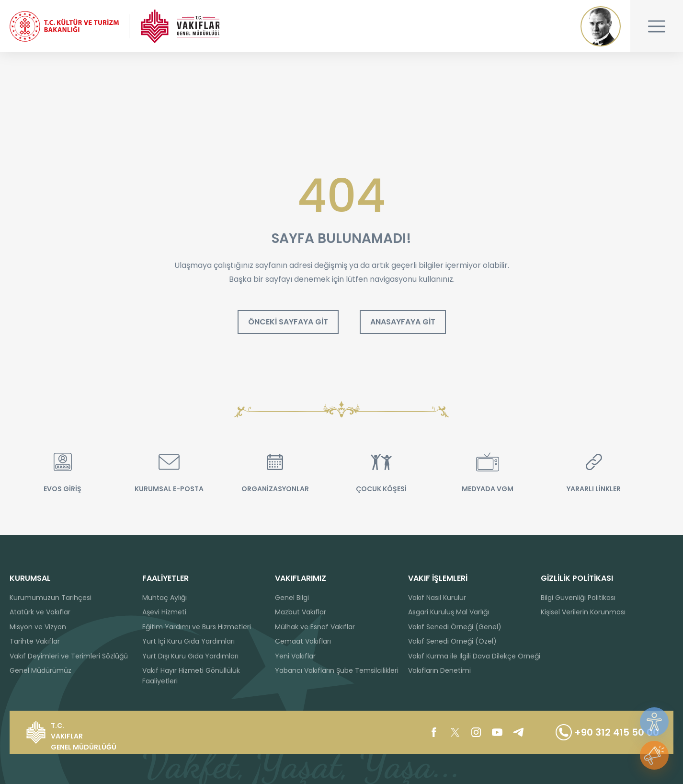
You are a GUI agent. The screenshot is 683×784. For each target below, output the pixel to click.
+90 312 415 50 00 (607, 732)
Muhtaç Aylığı (165, 598)
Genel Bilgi (292, 598)
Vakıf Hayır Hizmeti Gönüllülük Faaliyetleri (191, 676)
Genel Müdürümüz (40, 670)
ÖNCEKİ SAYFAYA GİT (288, 322)
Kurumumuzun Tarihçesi (51, 598)
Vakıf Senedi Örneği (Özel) (452, 641)
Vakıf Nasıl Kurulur (437, 598)
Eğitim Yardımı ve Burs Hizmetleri (197, 627)
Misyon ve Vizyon (38, 627)
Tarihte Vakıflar (35, 641)
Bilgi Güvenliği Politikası (578, 598)
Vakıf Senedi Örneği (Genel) (455, 627)
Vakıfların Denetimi (439, 670)
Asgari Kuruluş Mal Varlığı (449, 612)
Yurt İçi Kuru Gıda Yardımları (188, 641)
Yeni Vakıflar (295, 656)
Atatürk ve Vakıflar (40, 612)
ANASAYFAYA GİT (403, 322)
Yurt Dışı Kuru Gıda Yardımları (190, 656)
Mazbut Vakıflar (301, 612)
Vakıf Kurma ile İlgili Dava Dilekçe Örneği (474, 656)
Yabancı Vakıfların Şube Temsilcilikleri (337, 670)
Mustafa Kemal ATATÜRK (601, 26)
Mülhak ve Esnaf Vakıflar (315, 627)
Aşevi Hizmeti (164, 612)
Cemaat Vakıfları (303, 641)
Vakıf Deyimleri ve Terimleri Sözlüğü (69, 656)
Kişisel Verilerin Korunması (583, 612)
